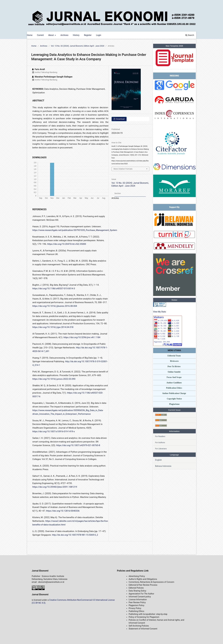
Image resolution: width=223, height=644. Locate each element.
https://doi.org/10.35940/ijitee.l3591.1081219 (55, 487)
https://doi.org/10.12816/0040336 (63, 511)
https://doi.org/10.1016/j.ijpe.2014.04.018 (53, 327)
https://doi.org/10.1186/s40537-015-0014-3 (54, 289)
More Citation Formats (123, 169)
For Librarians (161, 449)
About (51, 35)
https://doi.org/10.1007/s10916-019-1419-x (54, 431)
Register (88, 35)
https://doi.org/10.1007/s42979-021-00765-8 (78, 445)
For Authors (160, 442)
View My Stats (160, 312)
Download (120, 119)
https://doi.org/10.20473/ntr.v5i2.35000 (67, 244)
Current (40, 35)
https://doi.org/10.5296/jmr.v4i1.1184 (82, 337)
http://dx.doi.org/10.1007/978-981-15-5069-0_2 (75, 535)
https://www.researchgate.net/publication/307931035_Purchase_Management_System (75, 230)
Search (190, 35)
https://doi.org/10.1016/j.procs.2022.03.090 (54, 379)
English (158, 460)
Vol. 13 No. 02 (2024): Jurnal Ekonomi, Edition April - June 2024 (78, 46)
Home (30, 35)
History (76, 35)
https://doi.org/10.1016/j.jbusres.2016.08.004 (55, 306)
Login (99, 35)
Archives (64, 35)
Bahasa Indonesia (163, 466)
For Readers (160, 436)
